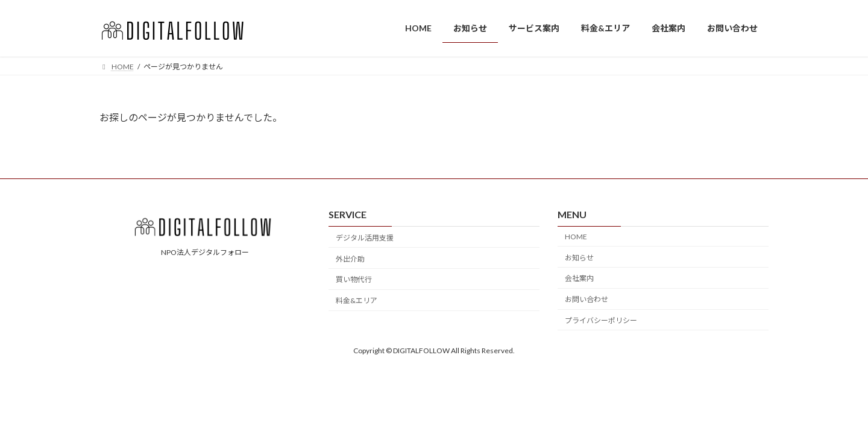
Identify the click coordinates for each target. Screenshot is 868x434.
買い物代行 (354, 279)
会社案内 (579, 278)
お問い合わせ (587, 299)
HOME (576, 237)
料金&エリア (357, 300)
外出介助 (350, 258)
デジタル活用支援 (365, 238)
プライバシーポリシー (601, 320)
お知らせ (579, 257)
